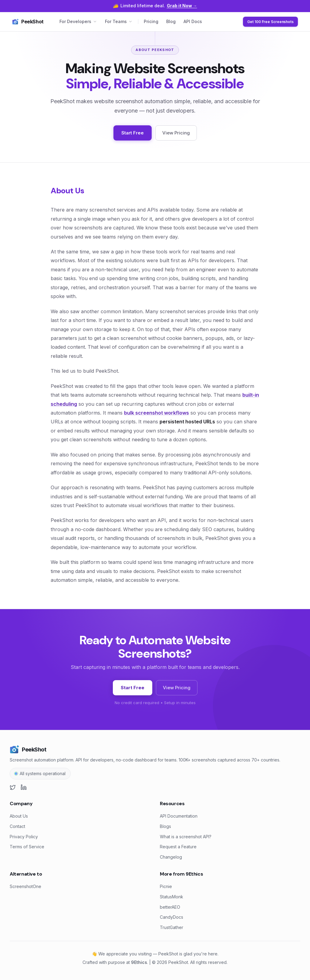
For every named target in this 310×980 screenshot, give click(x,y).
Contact (17, 826)
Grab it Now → (182, 6)
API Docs (193, 21)
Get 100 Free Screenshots (270, 22)
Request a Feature (178, 847)
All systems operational (43, 773)
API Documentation (179, 816)
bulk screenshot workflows (157, 413)
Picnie (166, 886)
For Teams (119, 21)
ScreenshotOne (25, 886)
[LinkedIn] (24, 787)
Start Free (133, 133)
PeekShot (28, 22)
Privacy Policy (24, 837)
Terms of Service (27, 847)
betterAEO (170, 907)
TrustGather (172, 927)
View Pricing (176, 133)
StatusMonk (172, 897)
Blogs (165, 826)
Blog (171, 21)
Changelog (171, 857)
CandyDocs (172, 917)
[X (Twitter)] (13, 787)
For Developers (78, 21)
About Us (19, 816)
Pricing (151, 21)
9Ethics (139, 962)
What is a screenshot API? (186, 837)
